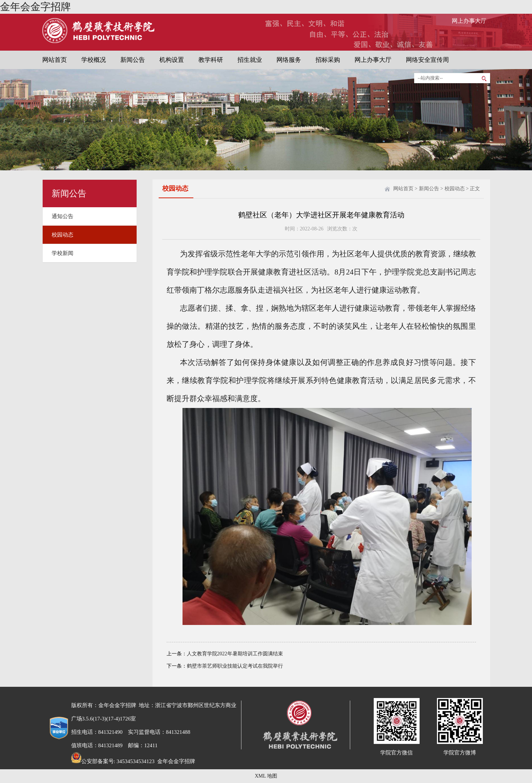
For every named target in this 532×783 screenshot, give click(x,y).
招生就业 (250, 60)
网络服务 (289, 60)
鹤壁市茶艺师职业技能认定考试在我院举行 (235, 666)
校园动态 (63, 235)
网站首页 (55, 60)
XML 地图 (266, 776)
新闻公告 (133, 60)
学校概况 (94, 60)
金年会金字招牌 (35, 7)
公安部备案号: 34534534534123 (113, 761)
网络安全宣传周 (427, 60)
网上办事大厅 (469, 21)
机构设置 (172, 60)
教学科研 (211, 60)
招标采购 (328, 60)
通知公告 (63, 216)
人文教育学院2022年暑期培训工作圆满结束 (235, 654)
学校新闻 (63, 253)
